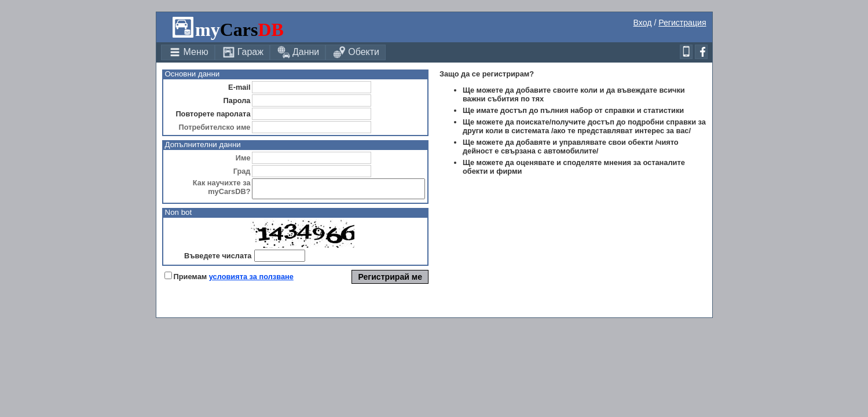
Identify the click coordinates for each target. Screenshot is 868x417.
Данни (298, 52)
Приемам (191, 280)
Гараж (243, 52)
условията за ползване (251, 280)
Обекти (356, 52)
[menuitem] (188, 52)
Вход (643, 23)
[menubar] (274, 52)
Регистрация (682, 23)
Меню (188, 52)
